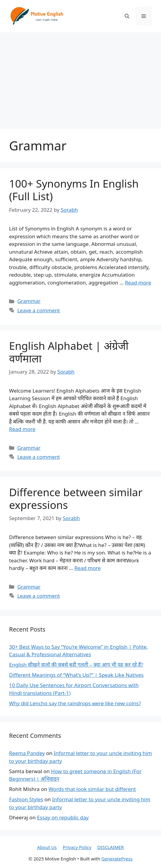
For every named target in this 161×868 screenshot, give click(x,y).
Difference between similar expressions (76, 498)
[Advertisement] (80, 78)
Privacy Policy (77, 847)
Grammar (29, 301)
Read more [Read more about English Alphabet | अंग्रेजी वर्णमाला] (22, 429)
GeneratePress (117, 859)
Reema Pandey (27, 753)
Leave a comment (39, 310)
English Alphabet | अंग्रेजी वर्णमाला (69, 352)
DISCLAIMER (111, 847)
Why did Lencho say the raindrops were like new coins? (75, 703)
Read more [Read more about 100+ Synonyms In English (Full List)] (138, 283)
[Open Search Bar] (127, 16)
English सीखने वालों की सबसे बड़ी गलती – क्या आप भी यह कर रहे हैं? (76, 665)
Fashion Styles (26, 799)
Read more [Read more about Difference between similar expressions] (87, 568)
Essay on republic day (63, 817)
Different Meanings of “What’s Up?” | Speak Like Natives (76, 675)
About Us (47, 847)
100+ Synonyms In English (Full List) (74, 190)
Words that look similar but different (92, 789)
